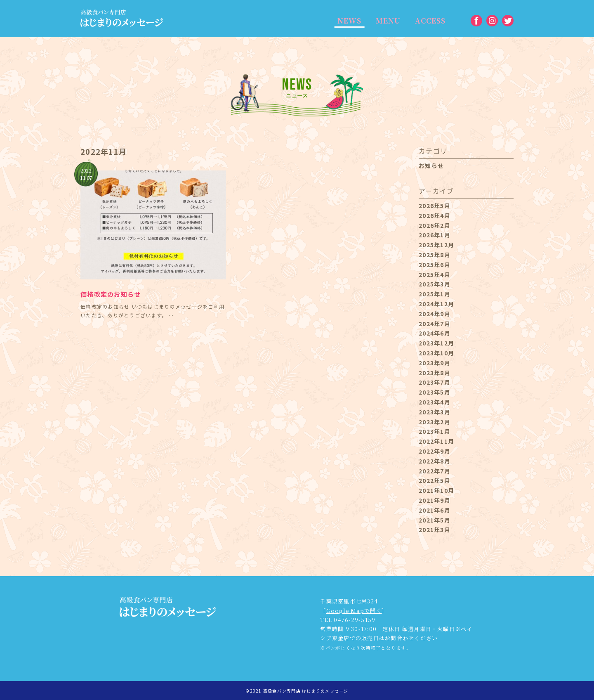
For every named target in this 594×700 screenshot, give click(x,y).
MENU (386, 20)
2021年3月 (435, 530)
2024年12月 (436, 304)
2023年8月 (435, 373)
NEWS (349, 20)
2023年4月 (435, 402)
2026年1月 (435, 235)
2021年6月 (435, 510)
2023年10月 (436, 353)
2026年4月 (435, 215)
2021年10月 (436, 490)
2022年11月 (436, 441)
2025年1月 (435, 294)
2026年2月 (435, 225)
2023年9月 (435, 363)
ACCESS (427, 20)
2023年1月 (435, 431)
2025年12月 (436, 245)
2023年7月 (435, 382)
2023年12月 (436, 343)
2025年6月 (435, 265)
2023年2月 (435, 422)
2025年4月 (435, 274)
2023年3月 (435, 412)
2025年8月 (435, 255)
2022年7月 (435, 471)
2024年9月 (435, 314)
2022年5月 (435, 480)
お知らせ (431, 166)
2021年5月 (435, 520)
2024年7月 (435, 324)
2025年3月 (435, 284)
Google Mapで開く (354, 610)
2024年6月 (435, 333)
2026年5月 (435, 206)
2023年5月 (435, 392)
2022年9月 (435, 451)
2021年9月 (435, 500)
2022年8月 (435, 461)
